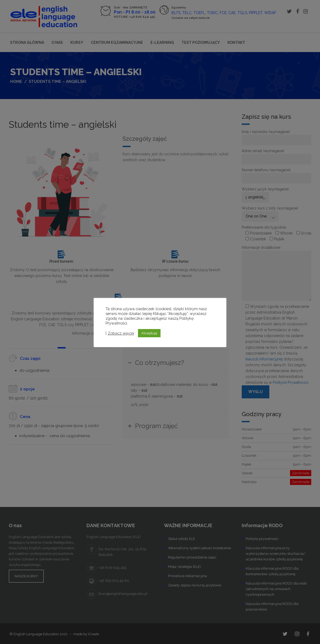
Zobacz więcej (121, 333)
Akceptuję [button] (149, 333)
